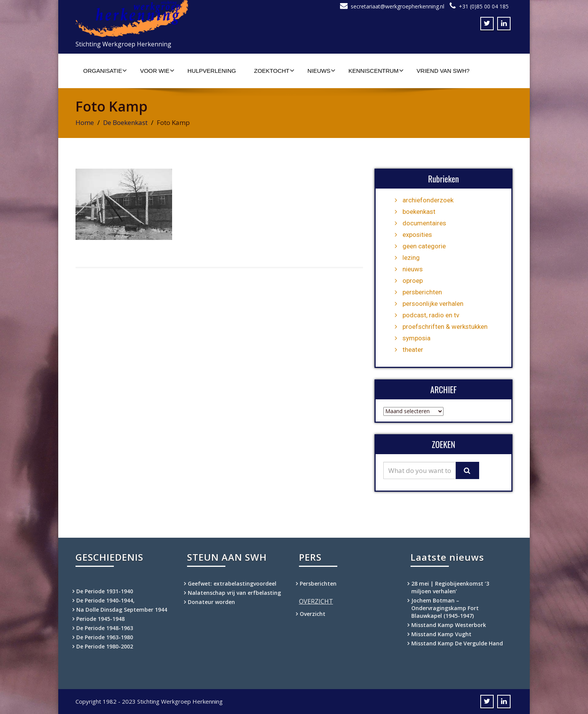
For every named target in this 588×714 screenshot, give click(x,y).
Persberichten (318, 584)
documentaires (424, 223)
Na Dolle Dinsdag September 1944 (122, 610)
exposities (417, 235)
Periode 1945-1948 (100, 619)
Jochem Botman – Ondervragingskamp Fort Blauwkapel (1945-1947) (445, 608)
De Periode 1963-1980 (105, 637)
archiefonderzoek (428, 200)
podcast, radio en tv (431, 315)
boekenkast (419, 212)
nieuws (413, 269)
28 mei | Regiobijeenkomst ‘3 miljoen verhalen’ (450, 587)
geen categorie (424, 246)
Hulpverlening (212, 71)
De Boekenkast (125, 122)
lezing (411, 258)
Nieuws (321, 71)
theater (413, 350)
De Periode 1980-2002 (105, 646)
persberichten (422, 292)
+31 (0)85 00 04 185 (484, 6)
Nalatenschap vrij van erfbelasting (234, 593)
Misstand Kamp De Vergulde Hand (457, 643)
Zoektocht (274, 71)
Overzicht (313, 614)
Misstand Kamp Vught (441, 634)
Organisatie (105, 71)
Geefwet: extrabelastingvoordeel (232, 584)
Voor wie (157, 71)
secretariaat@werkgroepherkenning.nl (397, 6)
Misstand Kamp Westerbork (449, 625)
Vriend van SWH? (443, 71)
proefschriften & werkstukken (445, 327)
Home (85, 122)
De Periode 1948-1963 (105, 628)
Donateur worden (211, 602)
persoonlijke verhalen (433, 304)
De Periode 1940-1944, (105, 600)
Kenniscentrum (376, 71)
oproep (413, 281)
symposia (416, 338)
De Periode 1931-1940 (105, 591)
